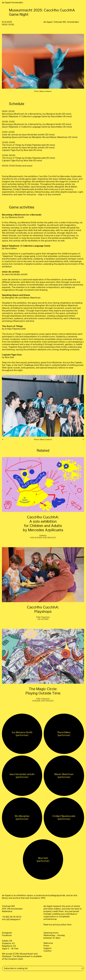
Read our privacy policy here (57, 925)
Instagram (7, 933)
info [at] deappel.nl (11, 919)
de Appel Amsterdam (12, 3)
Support (47, 948)
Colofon (47, 951)
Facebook (7, 935)
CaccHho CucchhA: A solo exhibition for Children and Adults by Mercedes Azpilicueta (43, 524)
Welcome (48, 943)
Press (46, 946)
